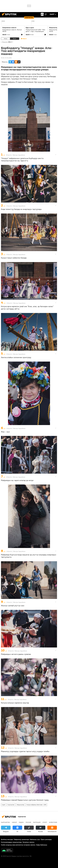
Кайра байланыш (42, 845)
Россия (28, 822)
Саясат (14, 822)
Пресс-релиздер (46, 839)
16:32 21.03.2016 (6, 58)
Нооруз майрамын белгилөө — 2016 (36, 805)
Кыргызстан (11, 805)
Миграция (37, 822)
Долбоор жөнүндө (7, 839)
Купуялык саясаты (29, 842)
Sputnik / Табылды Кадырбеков (16, 155)
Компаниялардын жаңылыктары (11, 842)
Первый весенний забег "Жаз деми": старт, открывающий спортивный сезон (35, 31)
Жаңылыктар (20, 805)
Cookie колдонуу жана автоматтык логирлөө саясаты (18, 845)
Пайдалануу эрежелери (21, 839)
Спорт (45, 822)
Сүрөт (4, 805)
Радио (21, 822)
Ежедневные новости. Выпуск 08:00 (12, 31)
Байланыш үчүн (35, 839)
